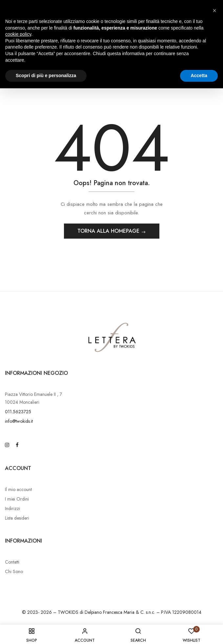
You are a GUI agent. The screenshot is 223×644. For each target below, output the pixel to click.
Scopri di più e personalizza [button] (46, 75)
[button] (214, 11)
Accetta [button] (199, 75)
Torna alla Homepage (109, 231)
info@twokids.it (19, 421)
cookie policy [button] (18, 34)
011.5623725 (18, 412)
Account (18, 468)
